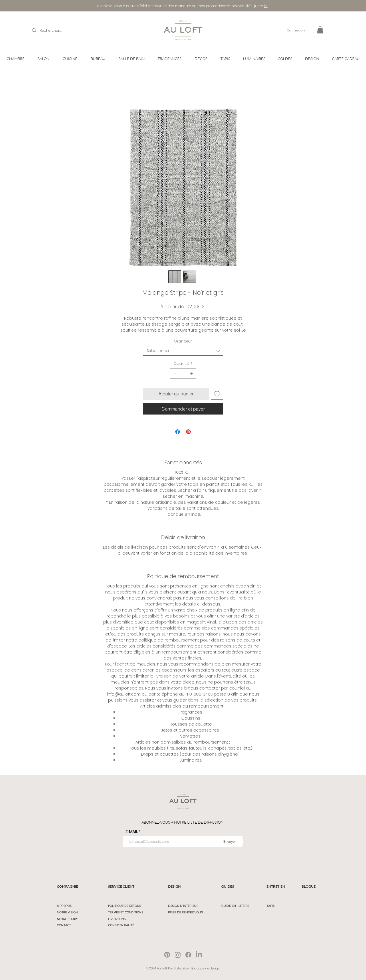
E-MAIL (132, 832)
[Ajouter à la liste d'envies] (217, 394)
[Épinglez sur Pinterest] (188, 432)
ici (266, 6)
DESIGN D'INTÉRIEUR (183, 906)
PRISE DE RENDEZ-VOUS (185, 912)
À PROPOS (64, 906)
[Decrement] (174, 373)
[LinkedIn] (199, 955)
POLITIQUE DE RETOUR (125, 906)
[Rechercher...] (61, 30)
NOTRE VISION (67, 912)
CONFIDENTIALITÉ (121, 925)
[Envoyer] (230, 842)
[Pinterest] (167, 955)
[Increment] (192, 373)
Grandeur (183, 341)
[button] (320, 30)
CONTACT (64, 925)
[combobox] (183, 351)
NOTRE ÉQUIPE (68, 919)
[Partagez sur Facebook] (178, 432)
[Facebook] (188, 955)
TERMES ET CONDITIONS (126, 912)
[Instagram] (178, 955)
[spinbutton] (183, 373)
